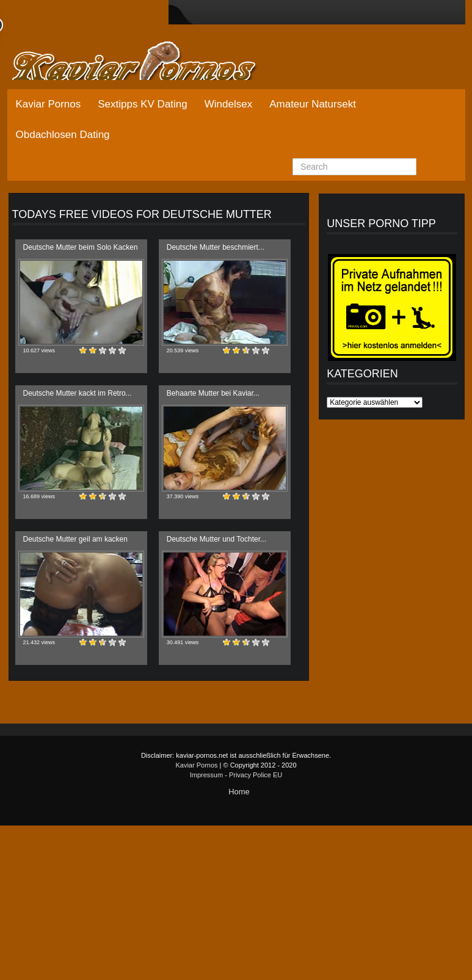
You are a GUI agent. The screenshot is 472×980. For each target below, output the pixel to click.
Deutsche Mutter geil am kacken (75, 539)
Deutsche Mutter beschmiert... (216, 247)
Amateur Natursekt (313, 104)
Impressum (206, 775)
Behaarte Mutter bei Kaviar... (213, 393)
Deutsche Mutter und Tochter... (216, 539)
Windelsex (228, 104)
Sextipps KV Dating (142, 104)
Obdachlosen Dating (63, 135)
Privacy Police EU (256, 775)
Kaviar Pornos (49, 104)
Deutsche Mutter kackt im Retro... (78, 393)
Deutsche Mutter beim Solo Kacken (81, 247)
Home (239, 792)
